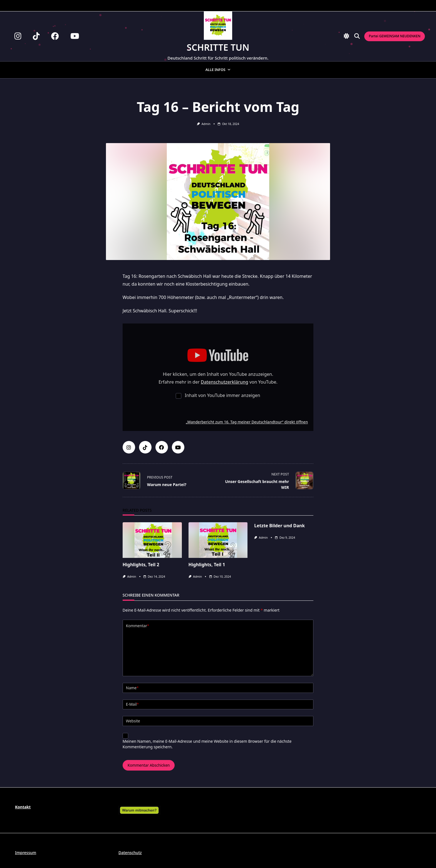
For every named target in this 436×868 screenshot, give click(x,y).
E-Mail (132, 704)
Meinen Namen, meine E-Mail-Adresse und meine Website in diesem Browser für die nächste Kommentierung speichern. (207, 744)
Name (132, 688)
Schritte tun (218, 47)
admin (206, 124)
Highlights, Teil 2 (141, 565)
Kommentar (138, 626)
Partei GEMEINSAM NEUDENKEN (395, 36)
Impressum (26, 853)
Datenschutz (130, 853)
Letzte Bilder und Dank (279, 526)
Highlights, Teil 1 (207, 565)
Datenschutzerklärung (225, 382)
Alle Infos (218, 70)
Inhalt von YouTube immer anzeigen (223, 395)
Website (133, 721)
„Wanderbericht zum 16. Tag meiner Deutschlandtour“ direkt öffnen (247, 422)
